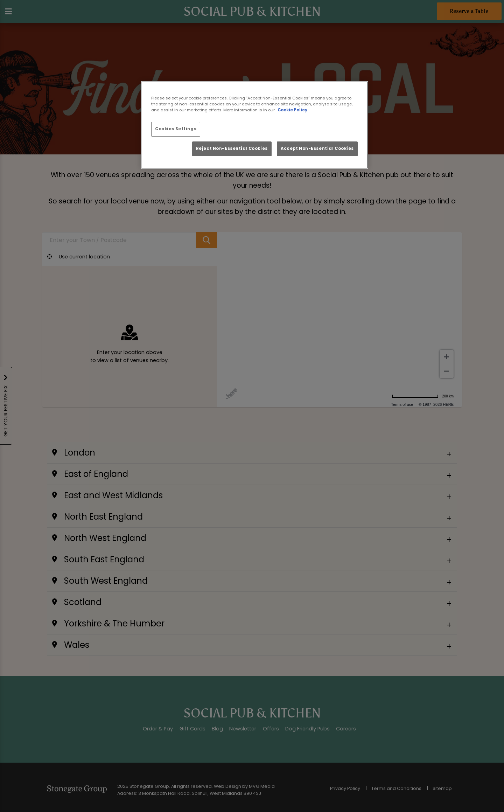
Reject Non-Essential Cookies (232, 148)
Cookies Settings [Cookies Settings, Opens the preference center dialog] (176, 129)
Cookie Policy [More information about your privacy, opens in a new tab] (292, 110)
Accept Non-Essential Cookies (317, 148)
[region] (254, 125)
